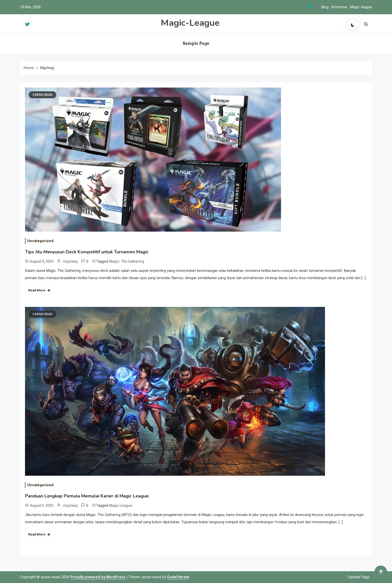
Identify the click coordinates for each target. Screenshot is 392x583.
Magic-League (190, 23)
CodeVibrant (178, 577)
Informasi (339, 7)
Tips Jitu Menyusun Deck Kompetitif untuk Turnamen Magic (87, 252)
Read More (37, 290)
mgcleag (70, 261)
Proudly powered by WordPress (98, 577)
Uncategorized (40, 241)
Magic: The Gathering (127, 261)
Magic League (121, 505)
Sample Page (196, 43)
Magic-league (361, 7)
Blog (325, 7)
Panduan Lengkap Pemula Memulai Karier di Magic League (87, 496)
